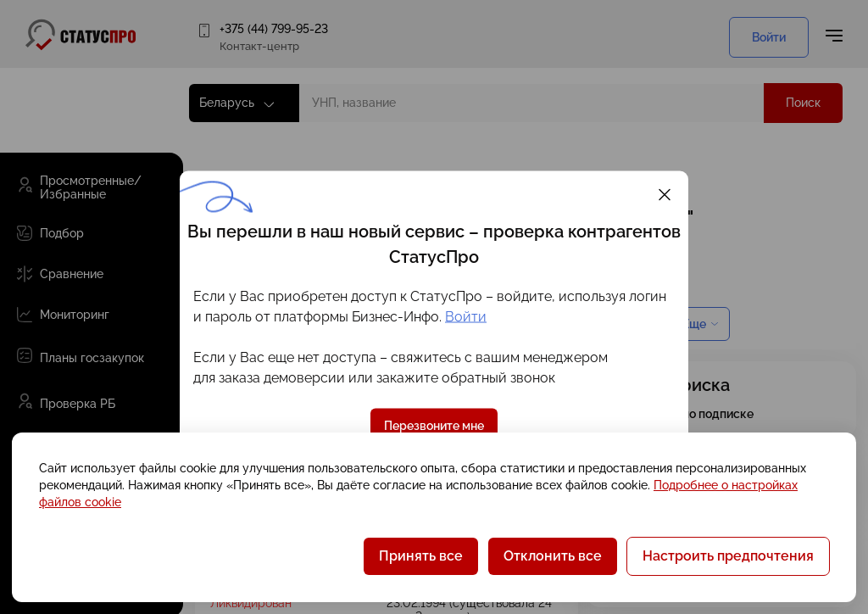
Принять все (421, 556)
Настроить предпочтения (728, 556)
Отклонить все (553, 556)
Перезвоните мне (434, 426)
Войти (466, 317)
